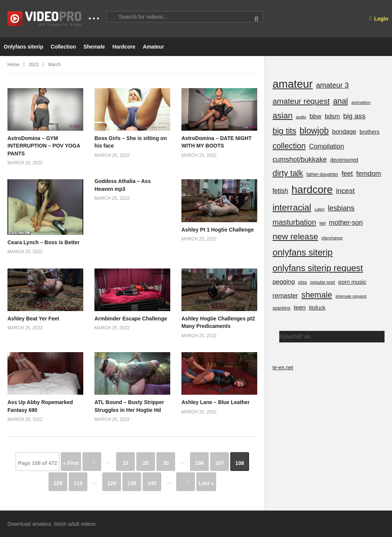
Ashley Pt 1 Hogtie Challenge (218, 230)
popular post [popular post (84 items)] (323, 282)
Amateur (154, 47)
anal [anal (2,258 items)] (340, 101)
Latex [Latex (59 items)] (319, 209)
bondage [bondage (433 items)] (344, 132)
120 (112, 483)
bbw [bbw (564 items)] (315, 116)
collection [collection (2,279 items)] (289, 146)
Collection (63, 47)
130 (132, 483)
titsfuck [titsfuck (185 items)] (317, 308)
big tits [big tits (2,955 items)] (284, 131)
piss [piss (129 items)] (303, 282)
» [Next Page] (186, 482)
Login (379, 19)
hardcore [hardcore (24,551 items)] (312, 190)
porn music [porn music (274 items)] (352, 282)
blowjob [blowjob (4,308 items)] (314, 131)
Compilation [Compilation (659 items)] (327, 146)
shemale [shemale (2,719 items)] (317, 295)
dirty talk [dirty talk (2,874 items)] (288, 173)
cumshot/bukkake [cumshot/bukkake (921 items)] (300, 159)
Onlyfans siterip (24, 47)
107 (219, 463)
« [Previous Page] (92, 462)
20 (146, 463)
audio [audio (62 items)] (301, 117)
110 (78, 483)
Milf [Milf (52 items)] (323, 223)
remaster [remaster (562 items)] (285, 295)
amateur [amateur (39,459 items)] (293, 84)
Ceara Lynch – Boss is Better (43, 242)
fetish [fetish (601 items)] (280, 191)
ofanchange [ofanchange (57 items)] (332, 238)
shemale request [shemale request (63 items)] (351, 296)
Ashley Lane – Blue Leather (216, 402)
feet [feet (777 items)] (347, 173)
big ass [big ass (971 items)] (354, 116)
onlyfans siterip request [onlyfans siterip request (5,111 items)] (318, 268)
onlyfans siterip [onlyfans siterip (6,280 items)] (303, 252)
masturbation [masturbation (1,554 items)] (294, 222)
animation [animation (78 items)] (361, 102)
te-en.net (283, 367)
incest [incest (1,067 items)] (345, 191)
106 (199, 463)
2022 (34, 65)
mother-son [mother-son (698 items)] (346, 223)
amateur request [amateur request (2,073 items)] (301, 101)
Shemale (94, 47)
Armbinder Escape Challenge (131, 319)
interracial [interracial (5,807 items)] (292, 207)
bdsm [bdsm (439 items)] (332, 116)
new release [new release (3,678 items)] (295, 236)
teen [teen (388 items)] (300, 307)
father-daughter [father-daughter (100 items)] (322, 174)
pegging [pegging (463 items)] (284, 282)
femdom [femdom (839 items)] (369, 173)
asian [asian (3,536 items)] (283, 116)
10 (125, 463)
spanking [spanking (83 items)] (281, 308)
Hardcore (124, 47)
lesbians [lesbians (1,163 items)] (341, 208)
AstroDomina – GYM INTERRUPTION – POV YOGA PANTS (44, 146)
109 (58, 483)
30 (166, 463)
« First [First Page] (71, 463)
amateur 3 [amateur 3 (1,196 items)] (332, 85)
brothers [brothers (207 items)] (369, 132)
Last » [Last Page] (206, 483)
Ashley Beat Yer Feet (33, 319)
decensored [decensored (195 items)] (344, 160)
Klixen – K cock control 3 (340, 336)
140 (152, 483)
